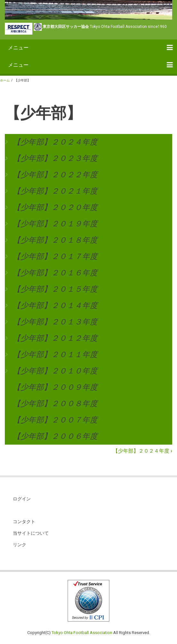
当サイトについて (31, 533)
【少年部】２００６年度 (55, 436)
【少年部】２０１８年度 (55, 240)
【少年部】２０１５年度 (55, 289)
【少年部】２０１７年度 (55, 256)
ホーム (5, 80)
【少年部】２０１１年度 (55, 355)
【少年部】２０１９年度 (55, 224)
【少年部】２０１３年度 (55, 322)
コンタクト (24, 522)
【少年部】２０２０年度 (55, 207)
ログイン (22, 499)
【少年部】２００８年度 (55, 404)
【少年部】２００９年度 (55, 387)
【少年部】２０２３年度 (55, 158)
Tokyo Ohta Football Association (82, 633)
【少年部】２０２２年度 (55, 175)
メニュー (18, 48)
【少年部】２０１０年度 (55, 371)
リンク (20, 545)
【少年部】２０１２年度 (55, 338)
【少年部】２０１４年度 (55, 305)
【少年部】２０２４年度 (55, 142)
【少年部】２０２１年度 (55, 191)
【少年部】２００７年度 (55, 420)
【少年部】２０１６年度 (55, 273)
